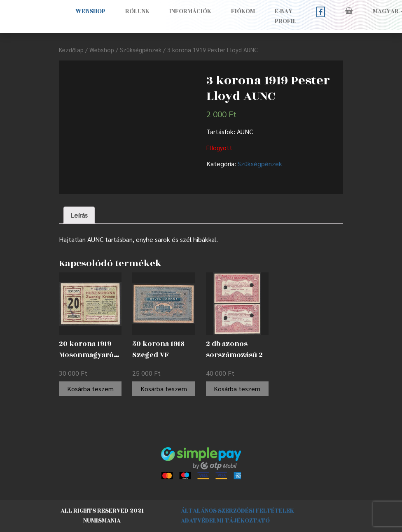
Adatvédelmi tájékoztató (225, 521)
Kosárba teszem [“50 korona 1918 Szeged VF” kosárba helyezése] (164, 389)
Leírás (79, 215)
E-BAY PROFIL (286, 16)
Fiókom (243, 11)
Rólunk (137, 11)
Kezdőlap (71, 50)
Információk (190, 11)
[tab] (79, 215)
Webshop (90, 11)
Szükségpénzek (141, 50)
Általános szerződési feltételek (237, 511)
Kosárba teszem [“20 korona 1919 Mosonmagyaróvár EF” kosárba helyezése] (90, 389)
